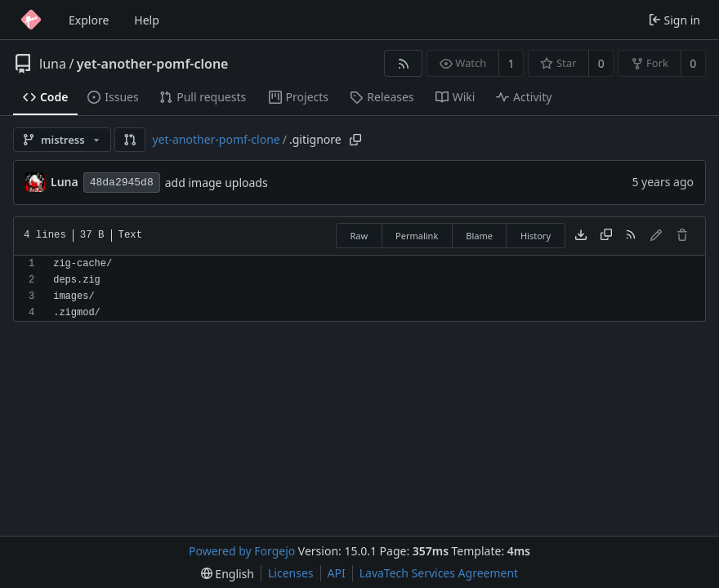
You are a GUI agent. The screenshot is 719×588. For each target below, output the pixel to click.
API (337, 573)
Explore (89, 20)
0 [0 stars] (601, 63)
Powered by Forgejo (242, 551)
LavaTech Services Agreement (439, 573)
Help (147, 20)
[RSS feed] (403, 63)
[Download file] (581, 236)
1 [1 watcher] (511, 63)
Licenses (291, 573)
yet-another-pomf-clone (153, 64)
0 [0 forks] (693, 63)
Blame (479, 236)
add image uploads (217, 183)
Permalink (417, 236)
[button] (130, 140)
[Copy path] (355, 140)
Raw (359, 236)
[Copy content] (606, 236)
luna (53, 64)
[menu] (228, 574)
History (536, 236)
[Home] (31, 20)
